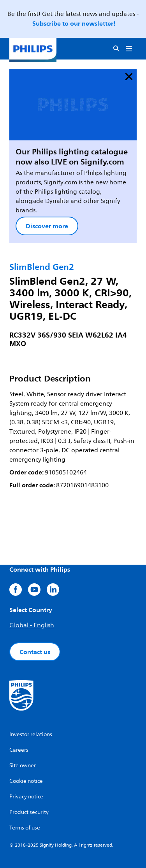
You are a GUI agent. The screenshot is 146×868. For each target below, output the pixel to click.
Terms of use (25, 828)
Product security (29, 812)
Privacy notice (26, 797)
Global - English (32, 625)
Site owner (23, 766)
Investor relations (31, 734)
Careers (19, 750)
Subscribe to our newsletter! (74, 23)
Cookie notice (26, 781)
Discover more (47, 226)
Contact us (35, 652)
